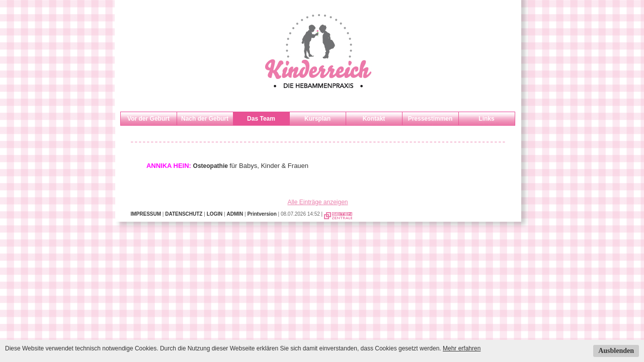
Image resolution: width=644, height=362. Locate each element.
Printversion (262, 214)
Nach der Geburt (205, 119)
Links (486, 119)
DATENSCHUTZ (184, 214)
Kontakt (374, 119)
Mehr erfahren (462, 348)
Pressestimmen (430, 119)
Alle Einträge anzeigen (317, 202)
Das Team (261, 119)
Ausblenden (616, 351)
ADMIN (235, 214)
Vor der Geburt (148, 119)
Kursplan (317, 119)
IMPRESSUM (146, 214)
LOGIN (215, 214)
